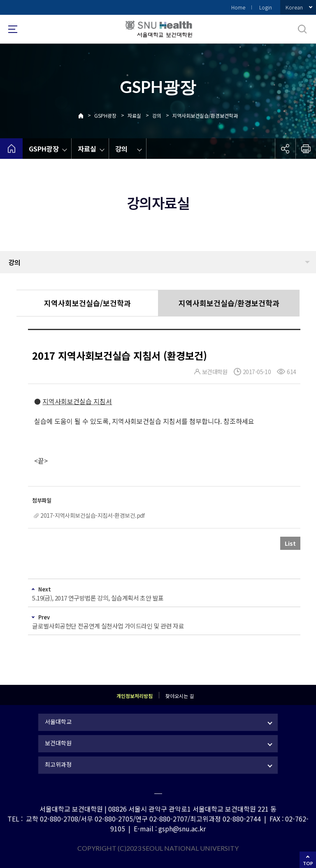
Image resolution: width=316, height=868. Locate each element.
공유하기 (285, 149)
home (11, 149)
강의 (157, 115)
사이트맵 (13, 29)
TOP (308, 863)
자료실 (134, 115)
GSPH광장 (105, 115)
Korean (294, 7)
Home (238, 7)
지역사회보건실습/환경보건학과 (205, 115)
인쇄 (306, 149)
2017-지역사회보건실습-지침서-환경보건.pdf (92, 515)
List (290, 543)
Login (266, 7)
